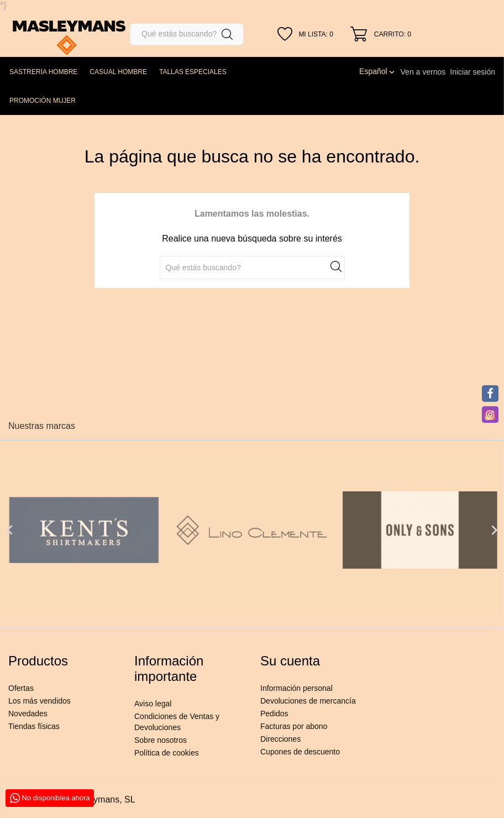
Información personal (296, 688)
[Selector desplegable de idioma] (377, 71)
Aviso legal (153, 704)
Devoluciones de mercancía (308, 701)
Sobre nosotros (161, 740)
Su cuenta (290, 661)
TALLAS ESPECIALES (193, 72)
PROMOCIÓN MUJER (43, 101)
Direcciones (280, 739)
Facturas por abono (294, 726)
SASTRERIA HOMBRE (43, 72)
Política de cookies (167, 753)
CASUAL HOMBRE (118, 72)
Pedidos (274, 714)
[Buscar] (187, 34)
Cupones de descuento (300, 752)
